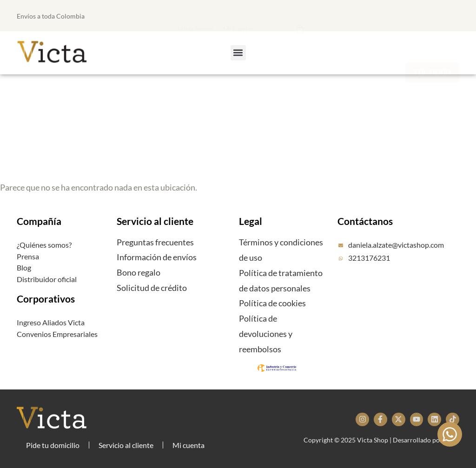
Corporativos (46, 299)
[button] (254, 15)
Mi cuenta (188, 445)
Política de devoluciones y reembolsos (266, 334)
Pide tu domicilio (53, 445)
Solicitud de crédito (152, 288)
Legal (251, 221)
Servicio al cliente (155, 221)
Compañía (39, 221)
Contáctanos (365, 221)
